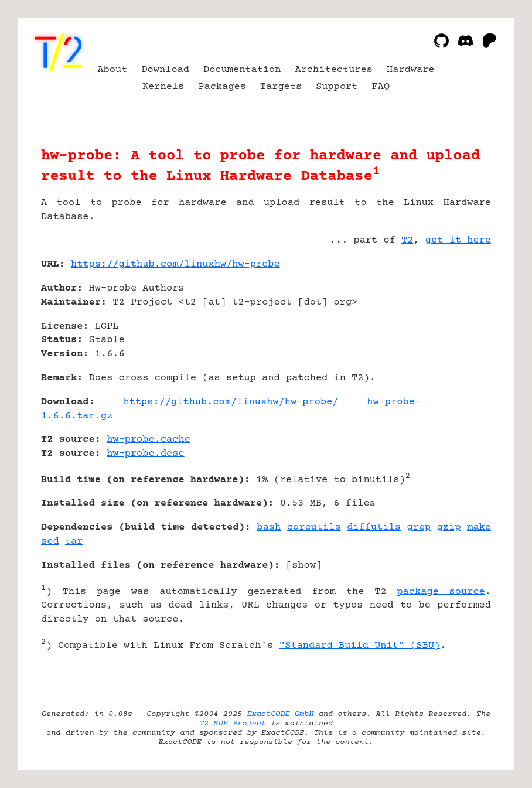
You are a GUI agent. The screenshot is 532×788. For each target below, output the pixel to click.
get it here (458, 241)
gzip (449, 528)
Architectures (334, 70)
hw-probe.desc (146, 454)
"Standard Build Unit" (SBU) (359, 645)
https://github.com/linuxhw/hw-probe (175, 265)
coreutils (314, 528)
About (112, 70)
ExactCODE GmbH (280, 714)
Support (337, 87)
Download (165, 70)
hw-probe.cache (149, 440)
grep (419, 528)
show (304, 566)
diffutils (374, 528)
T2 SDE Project (233, 724)
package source (441, 591)
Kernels (163, 87)
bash (269, 528)
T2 (407, 241)
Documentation (242, 70)
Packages (222, 87)
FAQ (381, 87)
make (479, 528)
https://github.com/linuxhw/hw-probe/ (231, 402)
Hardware (411, 70)
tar (74, 542)
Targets (281, 87)
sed (50, 542)
